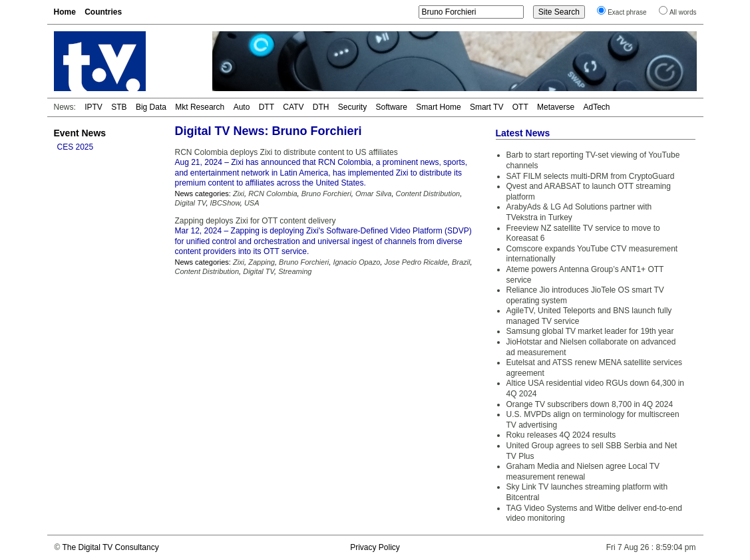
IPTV (94, 107)
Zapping (262, 262)
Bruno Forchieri (326, 194)
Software (392, 107)
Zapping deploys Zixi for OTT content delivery (256, 221)
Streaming (295, 271)
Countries (103, 12)
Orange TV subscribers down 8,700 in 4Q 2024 (590, 404)
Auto (242, 107)
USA (252, 203)
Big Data (151, 107)
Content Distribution (428, 194)
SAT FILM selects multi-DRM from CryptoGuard (591, 176)
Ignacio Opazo (356, 262)
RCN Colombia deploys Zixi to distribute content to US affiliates (286, 152)
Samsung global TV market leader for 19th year (590, 331)
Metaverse (556, 107)
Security (352, 107)
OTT (520, 107)
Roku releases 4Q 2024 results (561, 435)
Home (65, 12)
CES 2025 (76, 147)
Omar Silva (373, 194)
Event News (80, 133)
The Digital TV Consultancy (110, 547)
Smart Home (438, 107)
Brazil (461, 262)
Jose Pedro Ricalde (416, 262)
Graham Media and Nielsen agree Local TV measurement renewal (583, 472)
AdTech (596, 107)
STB (119, 107)
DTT (267, 107)
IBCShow (225, 203)
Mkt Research (200, 107)
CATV (293, 107)
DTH (321, 107)
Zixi (239, 194)
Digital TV (191, 203)
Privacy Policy (375, 547)
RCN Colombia (273, 194)
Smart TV (486, 107)
